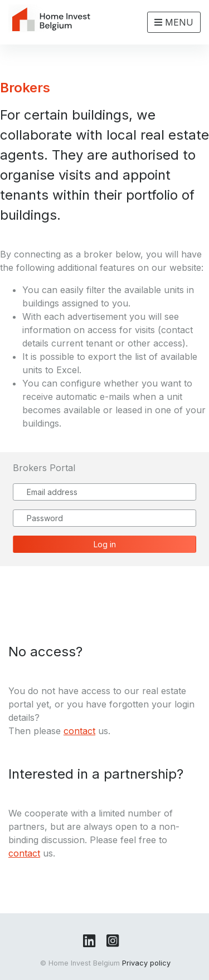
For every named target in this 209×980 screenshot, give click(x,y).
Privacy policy (146, 963)
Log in (105, 544)
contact (79, 731)
